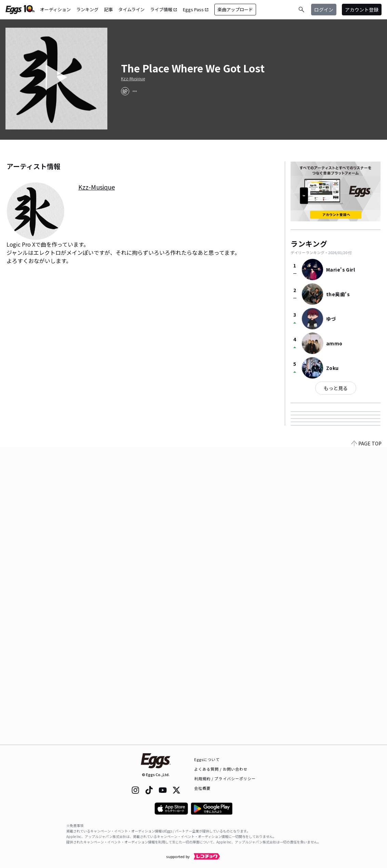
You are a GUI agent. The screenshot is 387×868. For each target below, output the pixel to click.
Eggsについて (207, 759)
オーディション (55, 9)
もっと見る (336, 388)
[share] (125, 91)
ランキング (87, 9)
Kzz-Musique (133, 79)
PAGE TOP (366, 741)
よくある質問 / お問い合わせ (221, 769)
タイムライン (131, 9)
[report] (135, 91)
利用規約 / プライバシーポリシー (225, 779)
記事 (108, 9)
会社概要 (202, 788)
